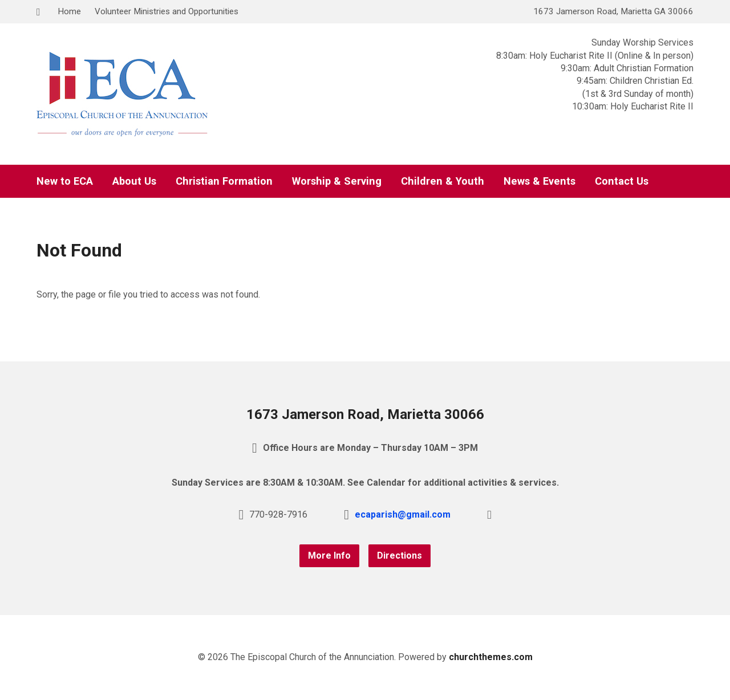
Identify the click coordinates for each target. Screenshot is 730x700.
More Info (329, 555)
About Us (134, 181)
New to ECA (65, 181)
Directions (400, 555)
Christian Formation (224, 181)
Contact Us (622, 181)
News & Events (540, 181)
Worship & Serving (337, 181)
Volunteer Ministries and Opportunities (167, 11)
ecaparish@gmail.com (403, 514)
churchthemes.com (491, 657)
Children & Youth (443, 181)
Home (69, 11)
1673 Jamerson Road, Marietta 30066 (365, 414)
